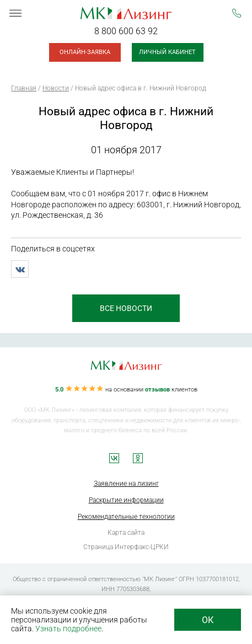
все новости (126, 308)
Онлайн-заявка (85, 52)
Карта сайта (126, 533)
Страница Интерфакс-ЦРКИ (126, 547)
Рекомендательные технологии (126, 517)
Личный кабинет (167, 52)
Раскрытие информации (126, 500)
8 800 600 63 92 (126, 31)
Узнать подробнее (68, 629)
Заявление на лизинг (126, 484)
